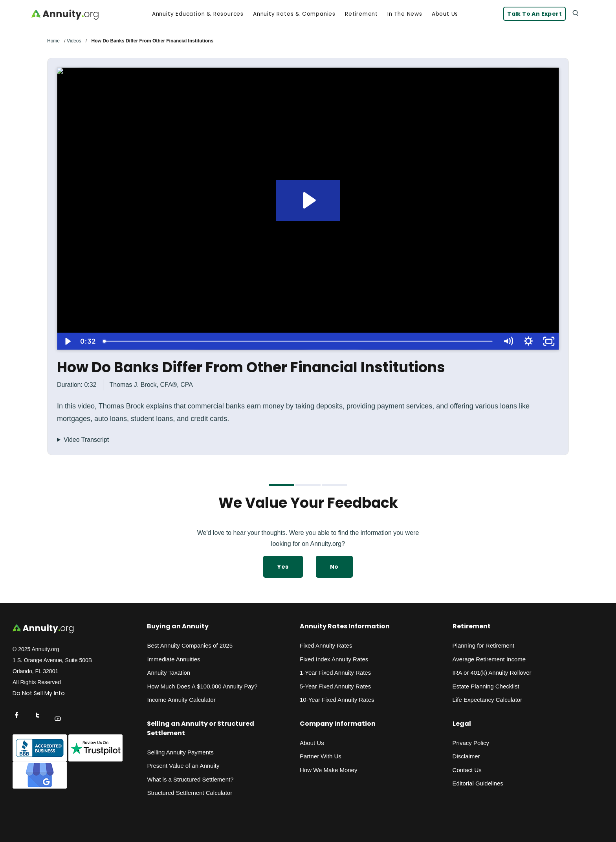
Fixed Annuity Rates (326, 645)
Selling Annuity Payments (180, 752)
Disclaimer (466, 756)
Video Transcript (86, 440)
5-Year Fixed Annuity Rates (335, 686)
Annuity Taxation (169, 673)
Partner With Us (321, 756)
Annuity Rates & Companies (294, 14)
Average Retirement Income (489, 659)
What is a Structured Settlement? (190, 779)
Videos (74, 41)
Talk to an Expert (534, 14)
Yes (283, 567)
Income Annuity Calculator (181, 700)
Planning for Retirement (484, 645)
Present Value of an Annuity (183, 766)
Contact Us (467, 770)
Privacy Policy (471, 743)
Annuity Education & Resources (198, 14)
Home (53, 41)
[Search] (575, 13)
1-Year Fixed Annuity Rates (335, 673)
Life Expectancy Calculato (487, 700)
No (334, 567)
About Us (445, 14)
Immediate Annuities (173, 659)
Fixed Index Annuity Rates (334, 659)
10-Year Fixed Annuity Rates (337, 700)
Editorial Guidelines (478, 783)
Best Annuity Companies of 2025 (190, 645)
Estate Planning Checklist (486, 686)
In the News (405, 14)
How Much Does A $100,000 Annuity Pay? (202, 686)
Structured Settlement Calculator (190, 793)
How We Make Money (328, 770)
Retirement (361, 14)
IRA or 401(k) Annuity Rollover (492, 673)
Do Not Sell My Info (39, 693)
